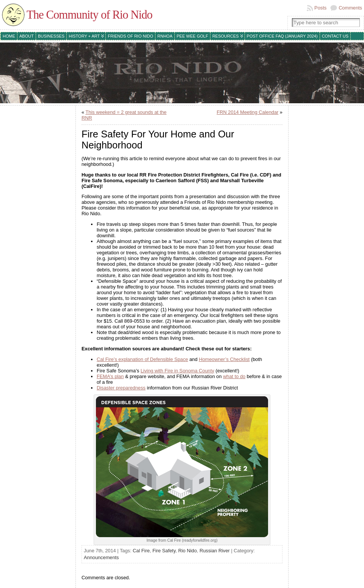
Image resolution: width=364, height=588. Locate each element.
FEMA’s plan (110, 376)
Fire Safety (164, 551)
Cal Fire (141, 551)
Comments (350, 8)
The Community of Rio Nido (89, 15)
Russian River (215, 551)
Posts (320, 8)
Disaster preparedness (121, 388)
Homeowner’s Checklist (224, 359)
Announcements (101, 557)
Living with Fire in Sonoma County (177, 371)
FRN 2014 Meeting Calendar (247, 112)
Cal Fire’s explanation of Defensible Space (142, 359)
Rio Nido (187, 551)
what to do (234, 376)
